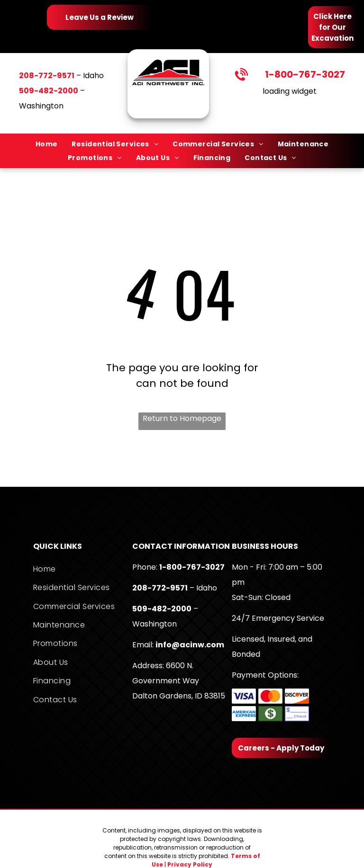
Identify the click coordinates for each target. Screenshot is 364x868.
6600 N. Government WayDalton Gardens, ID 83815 (179, 681)
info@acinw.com (190, 645)
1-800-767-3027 (305, 74)
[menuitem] (47, 144)
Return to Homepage (182, 418)
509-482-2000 (162, 609)
